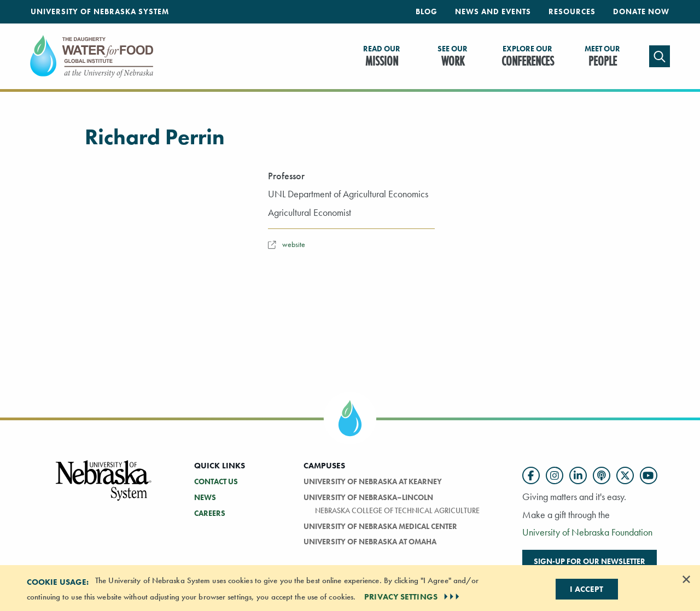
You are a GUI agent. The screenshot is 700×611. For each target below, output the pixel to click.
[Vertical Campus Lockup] (104, 487)
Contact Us (216, 481)
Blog (427, 11)
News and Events (493, 11)
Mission (382, 57)
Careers (210, 513)
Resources (572, 11)
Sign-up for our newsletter (590, 561)
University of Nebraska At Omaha (370, 542)
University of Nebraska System (100, 11)
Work (453, 57)
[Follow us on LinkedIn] (578, 475)
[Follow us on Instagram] (555, 475)
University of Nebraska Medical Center (380, 526)
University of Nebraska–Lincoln (368, 497)
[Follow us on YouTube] (649, 475)
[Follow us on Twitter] (625, 475)
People (602, 57)
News (205, 497)
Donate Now (641, 11)
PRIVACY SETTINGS (413, 597)
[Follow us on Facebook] (531, 475)
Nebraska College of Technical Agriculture (397, 510)
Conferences (528, 57)
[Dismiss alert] (686, 579)
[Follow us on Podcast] (602, 475)
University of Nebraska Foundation (587, 532)
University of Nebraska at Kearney (373, 481)
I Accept (587, 589)
